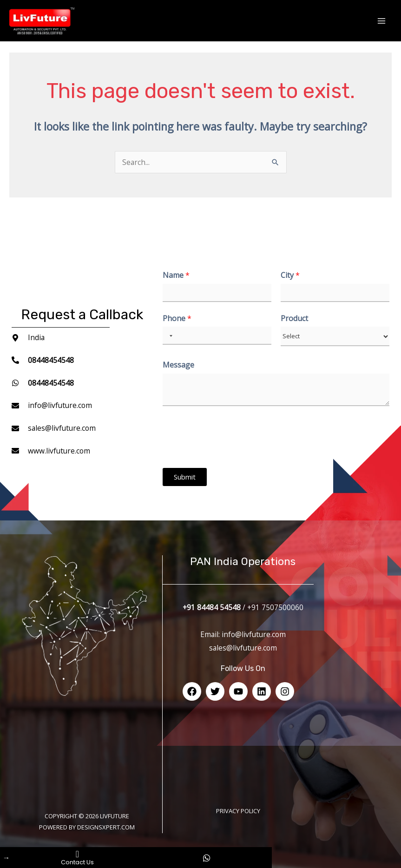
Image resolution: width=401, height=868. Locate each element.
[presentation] (233, 453)
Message (178, 365)
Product (294, 319)
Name (176, 275)
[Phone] (217, 336)
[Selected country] (169, 336)
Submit (185, 477)
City (290, 275)
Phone (177, 319)
